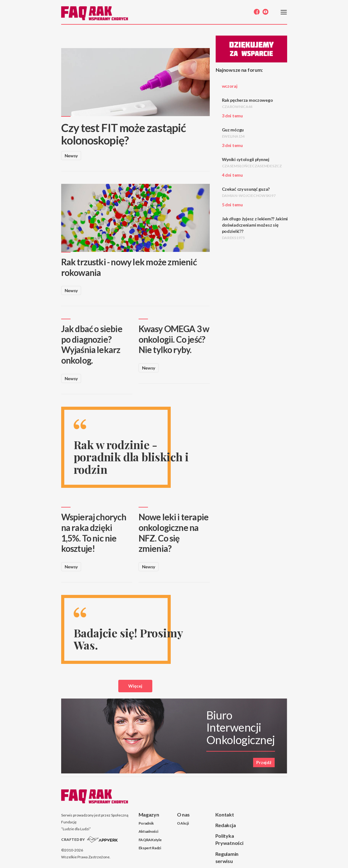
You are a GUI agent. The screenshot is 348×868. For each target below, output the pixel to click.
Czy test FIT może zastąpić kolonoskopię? (124, 134)
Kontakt (225, 814)
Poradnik (146, 823)
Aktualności (148, 831)
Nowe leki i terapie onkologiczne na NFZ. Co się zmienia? (174, 533)
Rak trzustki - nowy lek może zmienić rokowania (129, 267)
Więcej (135, 686)
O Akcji (183, 823)
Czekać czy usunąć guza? (249, 192)
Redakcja (226, 825)
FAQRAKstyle (150, 840)
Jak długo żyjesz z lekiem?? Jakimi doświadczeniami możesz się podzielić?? (255, 228)
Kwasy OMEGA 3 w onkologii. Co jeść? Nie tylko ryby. (174, 339)
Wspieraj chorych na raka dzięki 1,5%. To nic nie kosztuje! (94, 533)
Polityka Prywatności (229, 839)
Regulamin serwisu (227, 857)
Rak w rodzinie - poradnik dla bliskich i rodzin (131, 457)
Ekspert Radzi (150, 848)
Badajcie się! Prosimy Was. (128, 639)
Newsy (71, 156)
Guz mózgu (233, 133)
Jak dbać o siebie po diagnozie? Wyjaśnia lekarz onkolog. (92, 344)
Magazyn (149, 814)
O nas (184, 814)
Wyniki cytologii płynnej (252, 162)
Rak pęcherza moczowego (248, 103)
